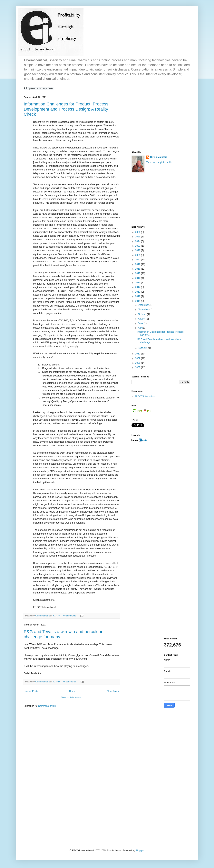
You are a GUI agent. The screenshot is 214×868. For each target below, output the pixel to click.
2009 (138, 358)
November (144, 309)
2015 (138, 283)
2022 (138, 250)
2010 (138, 354)
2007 (138, 367)
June (141, 323)
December (144, 305)
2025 (138, 237)
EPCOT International (145, 396)
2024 (138, 241)
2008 (138, 363)
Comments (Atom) (48, 706)
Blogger (140, 851)
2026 (138, 232)
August (142, 319)
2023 (138, 246)
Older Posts (113, 691)
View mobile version (72, 698)
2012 (138, 296)
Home (72, 691)
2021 (138, 255)
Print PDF (142, 411)
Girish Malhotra (159, 157)
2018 (138, 269)
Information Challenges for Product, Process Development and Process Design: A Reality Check (66, 109)
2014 (138, 287)
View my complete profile (159, 162)
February (143, 348)
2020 (138, 260)
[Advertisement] (161, 121)
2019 (138, 264)
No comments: (70, 616)
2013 (138, 292)
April (141, 328)
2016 (138, 278)
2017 (138, 273)
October (142, 314)
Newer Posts (31, 691)
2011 (138, 301)
